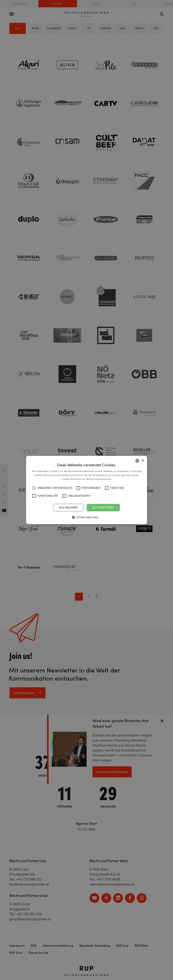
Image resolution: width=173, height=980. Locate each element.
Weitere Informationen (99, 479)
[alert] (86, 490)
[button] (86, 517)
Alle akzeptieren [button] (103, 507)
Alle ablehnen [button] (68, 507)
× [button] (143, 460)
